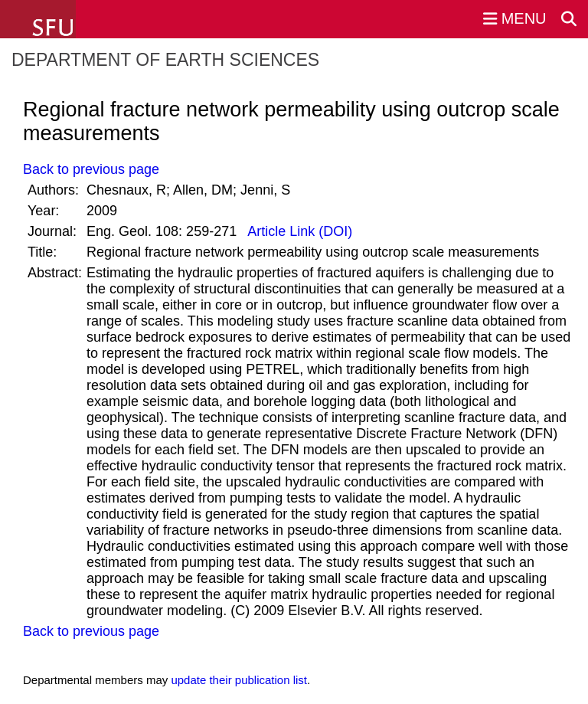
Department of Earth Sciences (165, 60)
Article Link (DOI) (298, 231)
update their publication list (239, 680)
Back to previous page (91, 169)
